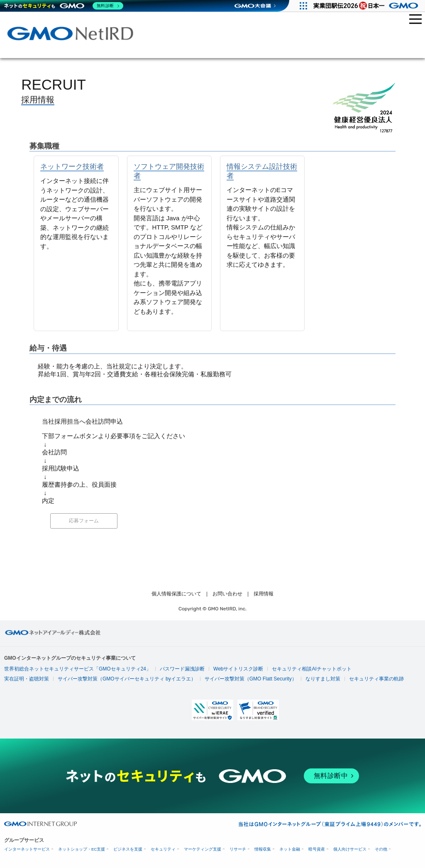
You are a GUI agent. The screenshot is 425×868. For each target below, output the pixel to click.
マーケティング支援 (203, 849)
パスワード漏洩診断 (182, 669)
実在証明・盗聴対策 (27, 679)
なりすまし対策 (323, 679)
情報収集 (263, 849)
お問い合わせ (227, 594)
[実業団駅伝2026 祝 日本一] (367, 6)
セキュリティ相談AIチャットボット (311, 669)
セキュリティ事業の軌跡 (376, 679)
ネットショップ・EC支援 (82, 849)
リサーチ (238, 849)
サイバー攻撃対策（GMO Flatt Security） (251, 679)
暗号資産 (317, 849)
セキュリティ (163, 849)
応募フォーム (84, 521)
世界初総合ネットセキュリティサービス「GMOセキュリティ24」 (78, 669)
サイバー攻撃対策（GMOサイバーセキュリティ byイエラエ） (127, 679)
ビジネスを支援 (128, 849)
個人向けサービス (350, 849)
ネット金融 (290, 849)
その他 (381, 849)
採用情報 (264, 594)
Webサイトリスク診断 (238, 669)
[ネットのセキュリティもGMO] (64, 6)
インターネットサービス (27, 849)
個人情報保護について (176, 594)
